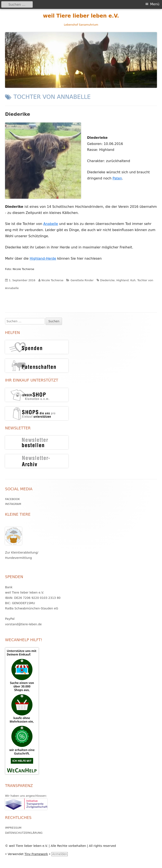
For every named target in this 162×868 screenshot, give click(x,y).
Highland (123, 280)
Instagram (13, 504)
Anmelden (60, 854)
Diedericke (107, 280)
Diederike (18, 114)
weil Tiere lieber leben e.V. (81, 16)
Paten (117, 178)
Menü (155, 4)
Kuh (133, 280)
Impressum (13, 828)
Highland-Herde (43, 258)
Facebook (12, 499)
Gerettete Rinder (82, 280)
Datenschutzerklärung (24, 833)
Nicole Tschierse (53, 280)
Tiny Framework (36, 854)
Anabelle (51, 224)
